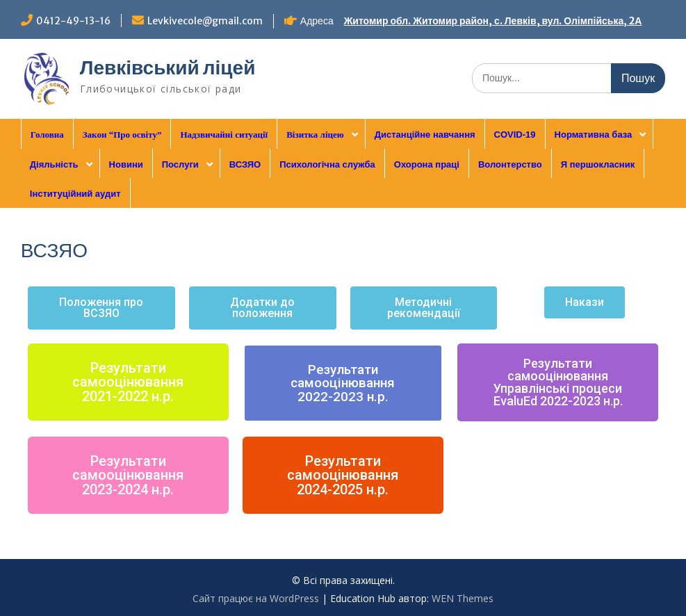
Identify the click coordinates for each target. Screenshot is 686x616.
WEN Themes (463, 598)
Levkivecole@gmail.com (205, 21)
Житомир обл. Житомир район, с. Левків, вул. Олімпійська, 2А (493, 21)
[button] (101, 308)
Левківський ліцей (168, 67)
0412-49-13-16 (73, 21)
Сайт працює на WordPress (256, 598)
